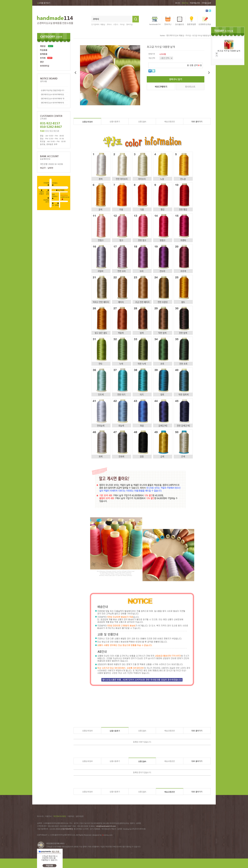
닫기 (217, 55)
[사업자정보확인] (67, 829)
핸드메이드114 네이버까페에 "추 (53, 99)
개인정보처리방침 (59, 816)
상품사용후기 (115, 122)
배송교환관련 (170, 122)
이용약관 (71, 816)
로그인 (178, 3)
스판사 (116, 24)
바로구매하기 (161, 87)
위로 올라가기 (197, 122)
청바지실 (129, 24)
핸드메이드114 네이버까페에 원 (52, 95)
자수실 (122, 24)
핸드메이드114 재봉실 (175, 36)
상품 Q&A (142, 122)
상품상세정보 (87, 122)
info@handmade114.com (106, 826)
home (162, 36)
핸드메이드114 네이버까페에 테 (52, 103)
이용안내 (48, 816)
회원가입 (185, 3)
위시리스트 (190, 87)
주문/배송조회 (195, 3)
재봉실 (103, 24)
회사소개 (40, 816)
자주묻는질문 (206, 3)
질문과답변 (80, 816)
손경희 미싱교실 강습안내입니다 (53, 90)
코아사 (109, 24)
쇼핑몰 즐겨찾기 (44, 3)
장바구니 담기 (176, 79)
